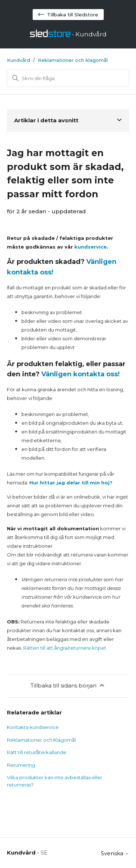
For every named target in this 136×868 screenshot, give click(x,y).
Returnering (21, 765)
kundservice (90, 247)
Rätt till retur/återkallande (37, 752)
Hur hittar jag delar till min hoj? (71, 483)
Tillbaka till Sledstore (68, 15)
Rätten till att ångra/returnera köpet (65, 648)
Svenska (115, 853)
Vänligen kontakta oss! (81, 374)
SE (44, 853)
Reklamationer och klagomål (73, 60)
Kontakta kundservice (33, 727)
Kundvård (18, 60)
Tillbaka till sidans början (68, 685)
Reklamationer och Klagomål (41, 740)
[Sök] (68, 78)
